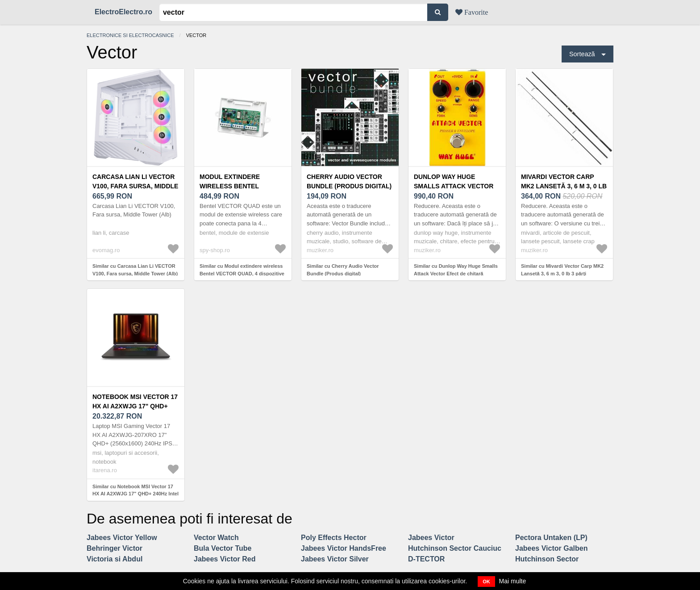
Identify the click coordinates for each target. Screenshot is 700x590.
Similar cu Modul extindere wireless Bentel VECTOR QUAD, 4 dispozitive (242, 270)
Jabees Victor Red (225, 559)
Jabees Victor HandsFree (344, 548)
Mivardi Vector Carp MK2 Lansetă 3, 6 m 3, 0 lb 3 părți (564, 186)
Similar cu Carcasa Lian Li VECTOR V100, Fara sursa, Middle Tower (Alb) (135, 270)
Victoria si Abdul (115, 559)
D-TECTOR (426, 559)
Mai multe (513, 581)
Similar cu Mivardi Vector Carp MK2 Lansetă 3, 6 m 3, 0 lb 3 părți (562, 270)
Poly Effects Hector (334, 538)
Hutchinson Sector (547, 559)
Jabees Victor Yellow (122, 538)
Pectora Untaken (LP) (551, 538)
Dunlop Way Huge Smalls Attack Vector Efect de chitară (454, 186)
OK (486, 582)
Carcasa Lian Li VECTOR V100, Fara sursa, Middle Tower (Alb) (135, 186)
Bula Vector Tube (223, 548)
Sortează (582, 54)
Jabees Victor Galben (551, 548)
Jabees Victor (431, 538)
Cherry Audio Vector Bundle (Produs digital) (349, 181)
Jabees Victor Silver (335, 559)
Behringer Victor (115, 548)
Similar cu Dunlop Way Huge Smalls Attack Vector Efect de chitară (456, 270)
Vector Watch (216, 538)
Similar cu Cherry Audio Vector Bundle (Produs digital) (343, 270)
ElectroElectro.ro (123, 12)
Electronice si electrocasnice (130, 35)
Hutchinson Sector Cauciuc (455, 548)
